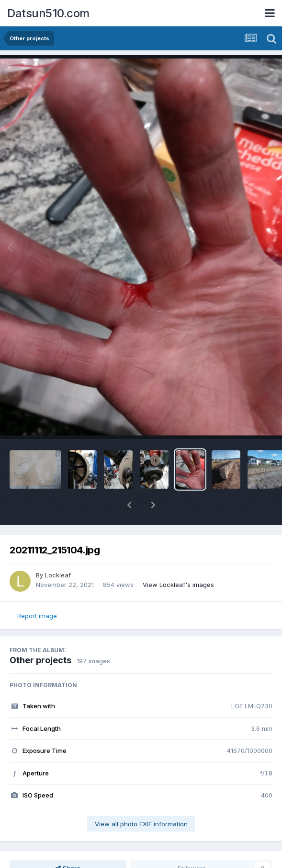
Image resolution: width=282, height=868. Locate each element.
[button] (129, 505)
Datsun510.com (48, 13)
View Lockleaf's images (178, 585)
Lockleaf (58, 575)
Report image (37, 616)
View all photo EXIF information (141, 824)
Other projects (40, 660)
